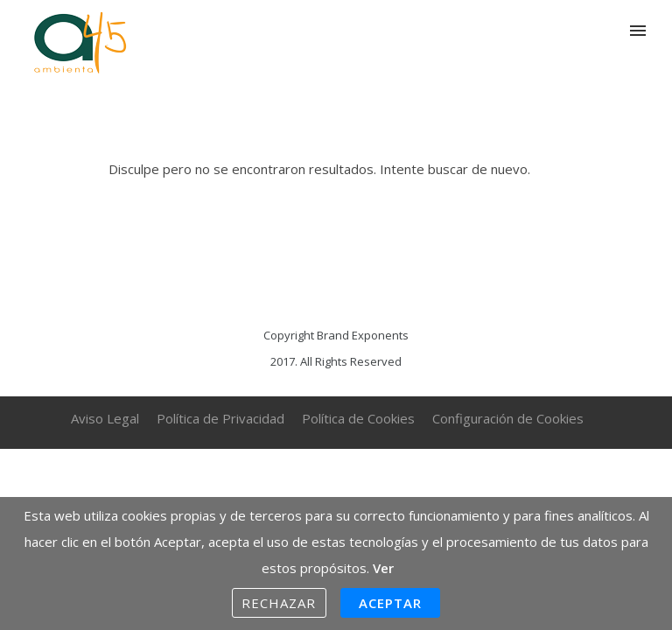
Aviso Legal (105, 418)
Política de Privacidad (220, 418)
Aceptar (391, 603)
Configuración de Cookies (508, 418)
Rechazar (279, 603)
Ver (383, 568)
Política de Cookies (358, 418)
